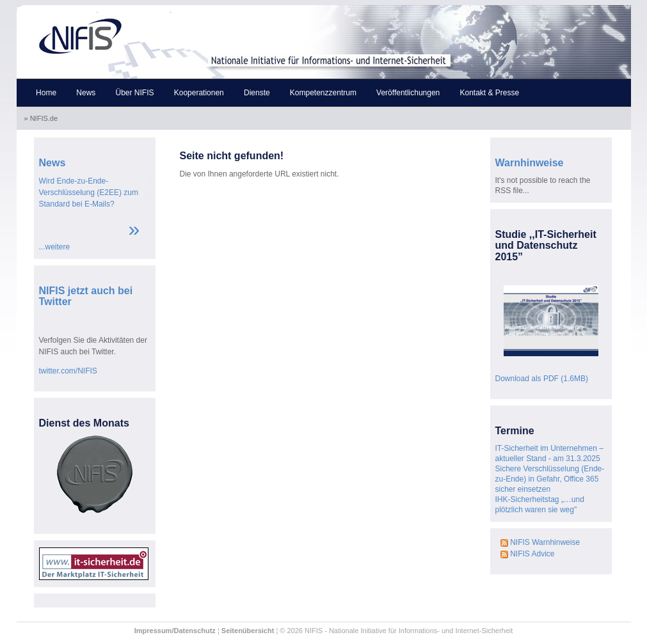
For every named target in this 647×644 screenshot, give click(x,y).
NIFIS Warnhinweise (540, 542)
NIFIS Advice (528, 554)
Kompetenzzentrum (323, 93)
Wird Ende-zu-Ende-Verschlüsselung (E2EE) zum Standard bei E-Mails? (89, 192)
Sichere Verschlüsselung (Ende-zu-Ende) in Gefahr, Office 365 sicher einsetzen (550, 479)
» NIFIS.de (42, 118)
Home (46, 93)
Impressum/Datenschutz (175, 631)
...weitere (55, 247)
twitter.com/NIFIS (68, 371)
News (86, 93)
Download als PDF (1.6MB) (542, 379)
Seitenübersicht (248, 631)
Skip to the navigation (57, 10)
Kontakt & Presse (489, 93)
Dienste (257, 93)
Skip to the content (135, 10)
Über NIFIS (135, 93)
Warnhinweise (530, 163)
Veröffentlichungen (408, 93)
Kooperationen (199, 93)
